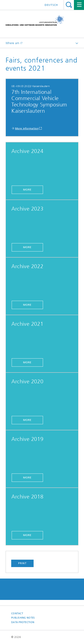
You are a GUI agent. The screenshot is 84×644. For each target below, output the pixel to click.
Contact (17, 614)
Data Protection (23, 622)
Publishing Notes (23, 618)
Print (22, 563)
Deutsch (51, 5)
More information (27, 128)
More (27, 190)
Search (69, 5)
